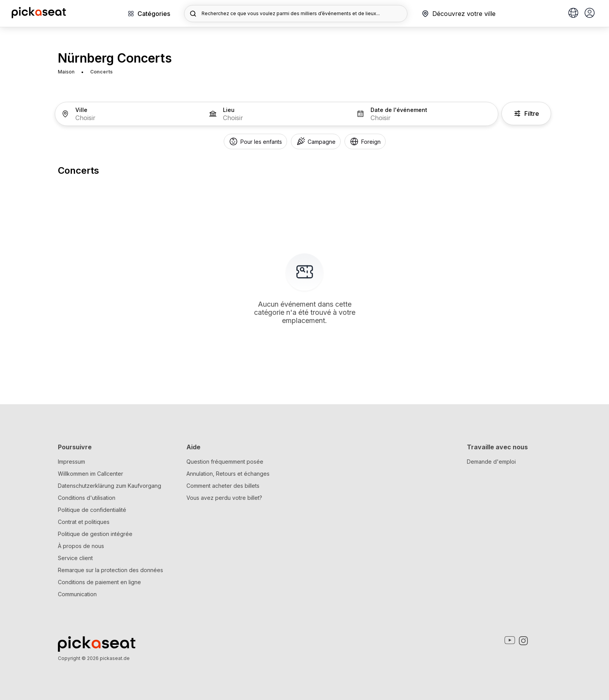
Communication (77, 594)
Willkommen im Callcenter (90, 474)
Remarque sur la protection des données (110, 570)
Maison (66, 72)
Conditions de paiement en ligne (99, 582)
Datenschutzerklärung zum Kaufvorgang (110, 486)
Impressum (71, 462)
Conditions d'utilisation (87, 498)
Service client (75, 558)
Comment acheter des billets (223, 486)
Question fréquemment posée (225, 462)
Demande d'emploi (491, 462)
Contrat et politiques (84, 522)
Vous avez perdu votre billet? (224, 498)
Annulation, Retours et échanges (228, 474)
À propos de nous (81, 546)
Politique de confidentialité (92, 510)
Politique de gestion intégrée (95, 534)
